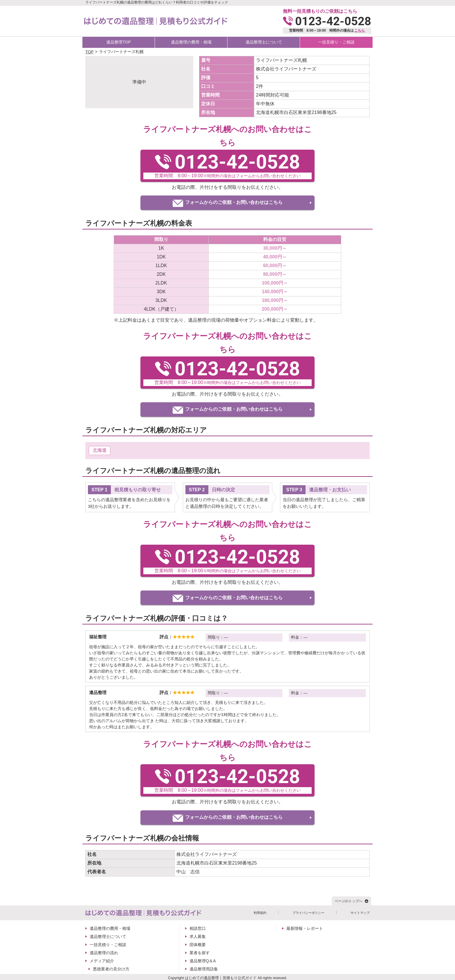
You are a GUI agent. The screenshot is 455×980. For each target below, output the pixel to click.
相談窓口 (198, 928)
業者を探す (200, 953)
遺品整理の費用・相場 (191, 42)
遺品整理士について (264, 42)
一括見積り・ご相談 (336, 42)
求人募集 (198, 936)
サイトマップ (360, 913)
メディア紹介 (102, 961)
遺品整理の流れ (104, 953)
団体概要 (198, 945)
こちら (360, 30)
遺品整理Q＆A (203, 961)
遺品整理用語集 (204, 969)
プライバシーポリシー (308, 913)
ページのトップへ (349, 901)
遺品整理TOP (119, 42)
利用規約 (260, 913)
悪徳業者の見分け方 (111, 969)
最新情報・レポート (305, 928)
